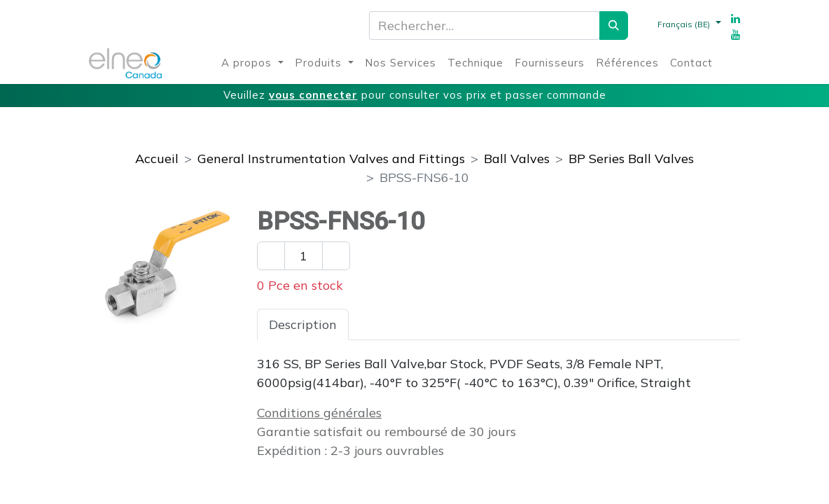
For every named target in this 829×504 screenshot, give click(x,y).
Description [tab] (303, 324)
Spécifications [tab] (402, 324)
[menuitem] (252, 63)
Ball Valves (517, 159)
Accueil (157, 159)
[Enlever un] (271, 256)
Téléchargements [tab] (519, 324)
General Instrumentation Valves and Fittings (331, 159)
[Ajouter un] (336, 256)
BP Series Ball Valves (631, 159)
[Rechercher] (614, 26)
